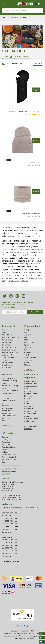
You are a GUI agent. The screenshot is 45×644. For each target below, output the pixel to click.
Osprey (27, 362)
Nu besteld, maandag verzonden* (20, 508)
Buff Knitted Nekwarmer (31, 214)
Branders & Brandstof (10, 391)
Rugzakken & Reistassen (11, 337)
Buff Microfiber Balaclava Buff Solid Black (24, 112)
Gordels (27, 399)
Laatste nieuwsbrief (9, 469)
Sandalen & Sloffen (9, 350)
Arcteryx (27, 335)
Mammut (28, 365)
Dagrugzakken (7, 393)
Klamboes (6, 421)
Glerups (27, 330)
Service (4, 450)
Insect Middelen (8, 355)
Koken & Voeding (8, 335)
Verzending (6, 445)
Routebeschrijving (8, 447)
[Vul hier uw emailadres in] (15, 312)
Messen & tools (30, 411)
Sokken (4, 330)
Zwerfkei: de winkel (9, 457)
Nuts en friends (30, 414)
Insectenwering (7, 408)
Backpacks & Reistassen (11, 378)
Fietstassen (6, 398)
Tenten (4, 360)
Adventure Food (30, 357)
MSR (26, 340)
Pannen (27, 416)
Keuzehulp (7, 375)
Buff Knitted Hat (34, 163)
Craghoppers (29, 342)
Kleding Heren (7, 342)
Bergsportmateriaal (32, 386)
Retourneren (6, 442)
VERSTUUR (35, 312)
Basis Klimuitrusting (9, 381)
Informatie (7, 433)
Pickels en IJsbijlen (31, 419)
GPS (26, 401)
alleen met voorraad (15, 64)
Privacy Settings (23, 626)
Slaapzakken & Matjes (10, 352)
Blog (3, 462)
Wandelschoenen (8, 340)
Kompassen (29, 409)
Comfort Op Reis (8, 357)
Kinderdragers (7, 418)
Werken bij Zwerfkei (9, 460)
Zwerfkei (28, 347)
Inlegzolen (6, 406)
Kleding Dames (7, 362)
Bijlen (4, 388)
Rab (26, 350)
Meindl (27, 332)
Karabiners (28, 406)
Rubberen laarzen (31, 421)
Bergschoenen (7, 345)
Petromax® (34, 269)
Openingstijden (7, 440)
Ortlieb (27, 355)
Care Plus (28, 352)
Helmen (27, 404)
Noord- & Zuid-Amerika (10, 347)
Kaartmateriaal (7, 411)
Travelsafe (28, 360)
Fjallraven (28, 345)
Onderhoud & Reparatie (31, 376)
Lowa (26, 337)
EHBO (4, 396)
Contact (5, 437)
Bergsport (6, 332)
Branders (28, 391)
